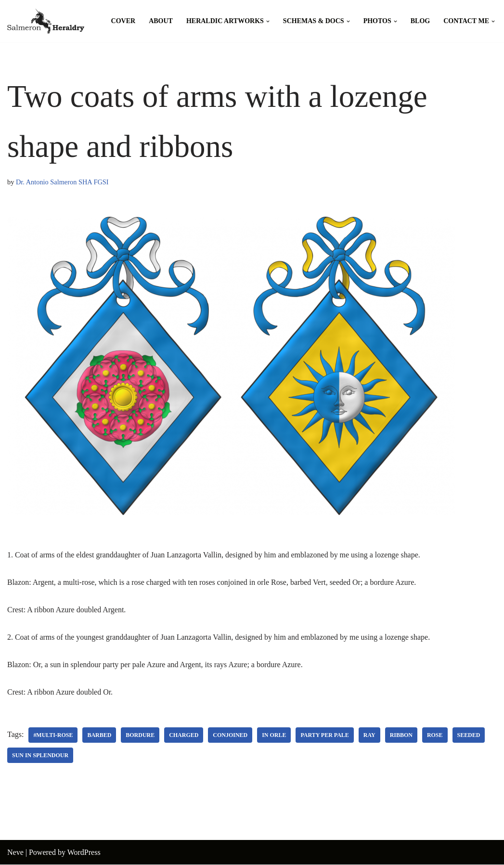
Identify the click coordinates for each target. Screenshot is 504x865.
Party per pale (325, 736)
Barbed (100, 736)
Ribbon (402, 736)
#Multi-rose (53, 736)
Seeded (469, 736)
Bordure (141, 736)
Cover (123, 21)
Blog (420, 21)
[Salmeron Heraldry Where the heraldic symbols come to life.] (46, 21)
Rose (435, 736)
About (161, 21)
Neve (15, 853)
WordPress (84, 853)
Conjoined (231, 736)
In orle (274, 736)
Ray (370, 736)
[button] (268, 21)
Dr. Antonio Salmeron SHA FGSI (62, 182)
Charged (184, 736)
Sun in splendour (40, 756)
